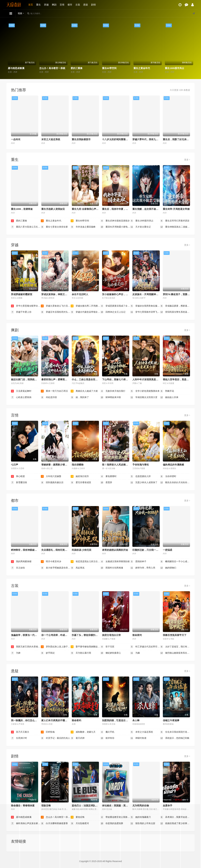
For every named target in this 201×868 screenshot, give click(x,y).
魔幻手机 (107, 732)
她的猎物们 (168, 568)
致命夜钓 (137, 635)
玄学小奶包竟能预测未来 (145, 391)
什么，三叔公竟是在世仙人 (86, 379)
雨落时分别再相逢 (112, 568)
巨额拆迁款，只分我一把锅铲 (148, 550)
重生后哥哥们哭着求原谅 (175, 221)
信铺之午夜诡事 (171, 720)
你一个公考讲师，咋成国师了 (57, 635)
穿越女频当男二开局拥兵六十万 (86, 306)
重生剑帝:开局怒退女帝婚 (176, 209)
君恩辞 (106, 483)
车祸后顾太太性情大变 (144, 397)
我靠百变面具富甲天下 (175, 635)
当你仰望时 (168, 476)
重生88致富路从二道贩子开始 (175, 227)
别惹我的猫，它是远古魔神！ (117, 720)
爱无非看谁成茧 (81, 483)
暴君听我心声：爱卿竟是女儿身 (58, 379)
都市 (70, 5)
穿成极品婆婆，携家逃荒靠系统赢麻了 (175, 306)
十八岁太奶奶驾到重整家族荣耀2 (119, 139)
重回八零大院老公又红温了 (26, 227)
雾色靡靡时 (109, 476)
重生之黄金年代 (142, 68)
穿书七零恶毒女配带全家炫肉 (26, 306)
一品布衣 (16, 139)
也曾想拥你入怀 (141, 476)
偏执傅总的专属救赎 (173, 465)
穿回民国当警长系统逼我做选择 (175, 312)
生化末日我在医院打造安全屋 (175, 732)
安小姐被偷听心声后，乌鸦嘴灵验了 (121, 294)
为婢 (16, 653)
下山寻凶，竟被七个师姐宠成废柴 (120, 379)
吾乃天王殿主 (20, 732)
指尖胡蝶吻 (78, 465)
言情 (62, 5)
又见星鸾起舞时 (21, 391)
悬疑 (86, 5)
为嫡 (135, 653)
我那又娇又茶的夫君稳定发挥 (26, 647)
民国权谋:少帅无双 (82, 550)
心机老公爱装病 (21, 397)
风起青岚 (78, 568)
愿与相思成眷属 (16, 68)
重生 (38, 5)
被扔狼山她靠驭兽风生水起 (175, 653)
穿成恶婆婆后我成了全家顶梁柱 (115, 306)
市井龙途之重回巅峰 (83, 227)
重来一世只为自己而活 (54, 391)
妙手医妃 (48, 653)
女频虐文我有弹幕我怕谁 (115, 562)
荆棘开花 (167, 391)
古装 (78, 5)
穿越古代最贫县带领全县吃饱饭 (86, 312)
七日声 (15, 465)
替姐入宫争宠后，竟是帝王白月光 (181, 379)
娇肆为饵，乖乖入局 (143, 568)
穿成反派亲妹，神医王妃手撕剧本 (59, 294)
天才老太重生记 (141, 227)
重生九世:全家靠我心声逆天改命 (89, 209)
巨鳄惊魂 (48, 732)
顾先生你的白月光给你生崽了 (175, 483)
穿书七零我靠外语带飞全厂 (145, 312)
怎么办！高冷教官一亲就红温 (55, 68)
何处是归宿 (49, 397)
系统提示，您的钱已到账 (175, 738)
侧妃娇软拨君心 (111, 653)
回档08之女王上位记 (113, 312)
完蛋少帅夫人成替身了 (144, 483)
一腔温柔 (168, 550)
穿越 (46, 5)
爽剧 (54, 5)
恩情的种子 (138, 562)
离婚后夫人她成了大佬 (84, 391)
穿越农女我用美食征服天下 (145, 306)
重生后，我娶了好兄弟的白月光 (179, 139)
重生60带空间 (109, 68)
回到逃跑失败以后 (52, 483)
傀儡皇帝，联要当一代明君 (25, 635)
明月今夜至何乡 (51, 562)
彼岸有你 (107, 738)
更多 (187, 160)
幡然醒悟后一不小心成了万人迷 (175, 562)
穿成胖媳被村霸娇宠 (22, 294)
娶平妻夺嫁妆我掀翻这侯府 (86, 647)
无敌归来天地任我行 (113, 391)
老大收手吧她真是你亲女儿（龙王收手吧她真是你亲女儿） (56, 568)
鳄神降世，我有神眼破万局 (25, 550)
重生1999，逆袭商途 (22, 209)
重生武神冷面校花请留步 (115, 221)
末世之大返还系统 (51, 139)
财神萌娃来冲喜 (111, 397)
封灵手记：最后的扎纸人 (55, 738)
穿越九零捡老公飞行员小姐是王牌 (56, 306)
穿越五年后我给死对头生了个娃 (56, 312)
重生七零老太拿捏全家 (54, 227)
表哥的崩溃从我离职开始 (115, 550)
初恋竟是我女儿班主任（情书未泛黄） (86, 562)
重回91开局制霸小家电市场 (115, 227)
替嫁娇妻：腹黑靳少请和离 (55, 465)
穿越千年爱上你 (21, 312)
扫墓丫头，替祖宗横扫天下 (86, 635)
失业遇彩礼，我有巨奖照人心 (57, 550)
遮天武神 (78, 738)
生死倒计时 (19, 738)
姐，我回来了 (80, 397)
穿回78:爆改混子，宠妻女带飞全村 (181, 294)
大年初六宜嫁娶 (51, 476)
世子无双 (107, 647)
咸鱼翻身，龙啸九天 (83, 732)
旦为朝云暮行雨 (81, 653)
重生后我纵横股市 (81, 139)
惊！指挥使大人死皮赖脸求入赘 (119, 465)
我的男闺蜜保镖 (21, 562)
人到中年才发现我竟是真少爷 (148, 379)
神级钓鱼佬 (138, 738)
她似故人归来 (169, 397)
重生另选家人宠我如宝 (53, 209)
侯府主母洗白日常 (111, 635)
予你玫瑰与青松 (141, 465)
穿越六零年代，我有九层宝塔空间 (150, 139)
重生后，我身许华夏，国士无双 (119, 209)
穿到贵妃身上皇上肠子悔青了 (56, 647)
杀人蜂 (136, 720)
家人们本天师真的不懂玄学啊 (57, 720)
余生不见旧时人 (80, 294)
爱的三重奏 (77, 68)
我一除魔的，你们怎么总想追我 (27, 720)
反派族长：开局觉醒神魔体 (147, 294)
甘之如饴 (18, 568)
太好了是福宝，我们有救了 (175, 647)
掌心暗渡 (18, 476)
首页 (31, 5)
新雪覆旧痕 (19, 483)
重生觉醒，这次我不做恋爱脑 (148, 209)
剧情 (93, 5)
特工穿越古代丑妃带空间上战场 (145, 647)
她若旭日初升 (80, 476)
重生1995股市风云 (175, 68)
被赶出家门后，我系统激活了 (26, 379)
